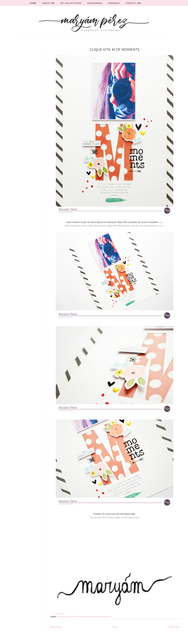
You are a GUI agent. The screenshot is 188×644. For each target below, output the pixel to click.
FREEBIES (114, 3)
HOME (33, 3)
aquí (161, 222)
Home (115, 627)
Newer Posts (56, 627)
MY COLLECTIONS (71, 3)
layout (86, 617)
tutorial (103, 617)
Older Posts (174, 627)
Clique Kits (71, 617)
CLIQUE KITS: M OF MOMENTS (115, 50)
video (109, 617)
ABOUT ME (49, 3)
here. (162, 226)
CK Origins (61, 617)
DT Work (80, 617)
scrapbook (94, 617)
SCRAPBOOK (95, 3)
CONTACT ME (133, 3)
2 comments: (60, 614)
